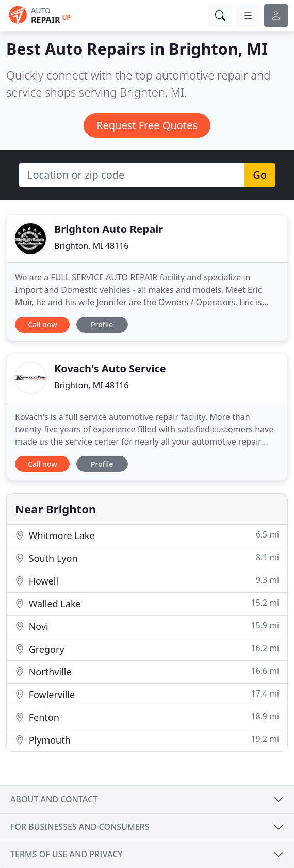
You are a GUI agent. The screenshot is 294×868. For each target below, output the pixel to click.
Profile (102, 325)
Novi (147, 626)
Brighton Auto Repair (109, 229)
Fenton (147, 717)
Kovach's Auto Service (110, 368)
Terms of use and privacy (67, 854)
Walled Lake (147, 603)
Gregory (147, 649)
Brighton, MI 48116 (92, 246)
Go (260, 175)
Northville (147, 672)
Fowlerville (147, 694)
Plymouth (147, 740)
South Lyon (147, 558)
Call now (42, 325)
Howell (147, 581)
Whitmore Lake (147, 535)
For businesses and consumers (80, 827)
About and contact (54, 799)
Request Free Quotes (147, 125)
